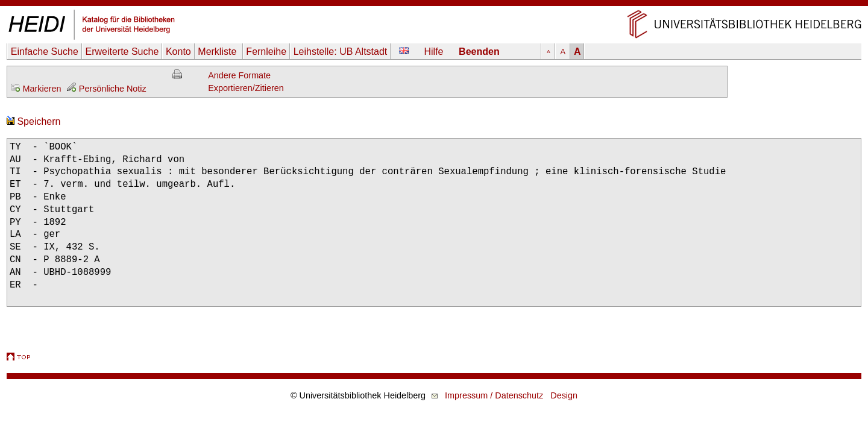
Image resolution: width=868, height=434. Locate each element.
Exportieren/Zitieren (246, 88)
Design (564, 395)
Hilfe (434, 52)
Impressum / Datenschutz (494, 395)
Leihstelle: (341, 52)
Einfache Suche (45, 52)
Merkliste (218, 52)
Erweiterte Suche (122, 52)
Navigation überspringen (434, 6)
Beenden (479, 52)
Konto (178, 52)
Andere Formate (239, 75)
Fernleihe (266, 52)
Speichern (34, 121)
